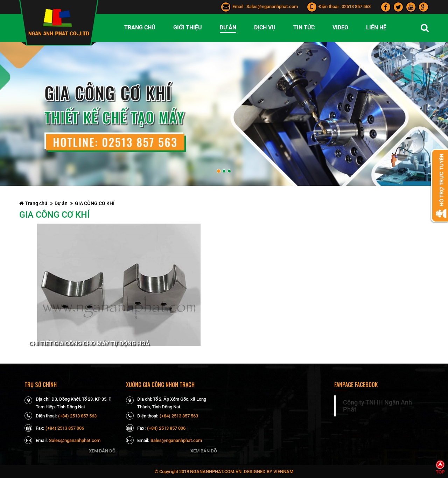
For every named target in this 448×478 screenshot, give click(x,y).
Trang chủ (33, 203)
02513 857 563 (356, 6)
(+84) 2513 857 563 (77, 416)
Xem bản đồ (102, 451)
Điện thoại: (41, 416)
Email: (36, 440)
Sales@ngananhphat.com (272, 6)
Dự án (61, 203)
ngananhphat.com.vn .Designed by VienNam (242, 472)
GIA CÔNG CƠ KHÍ (95, 203)
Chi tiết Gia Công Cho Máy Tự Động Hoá (89, 343)
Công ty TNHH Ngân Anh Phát (377, 406)
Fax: (34, 428)
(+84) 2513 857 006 (65, 428)
